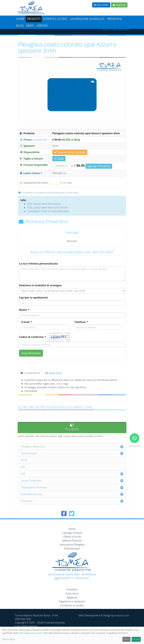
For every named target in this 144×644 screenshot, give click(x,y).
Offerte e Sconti (55, 19)
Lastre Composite (31, 481)
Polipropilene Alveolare (34, 487)
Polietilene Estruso (32, 494)
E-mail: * (27, 322)
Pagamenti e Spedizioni (72, 601)
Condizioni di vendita (72, 605)
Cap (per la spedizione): (34, 298)
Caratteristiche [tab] (30, 373)
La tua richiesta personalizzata (38, 264)
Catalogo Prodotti (72, 533)
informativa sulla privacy (31, 633)
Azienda (42, 25)
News (30, 25)
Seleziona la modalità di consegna (40, 285)
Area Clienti (101, 5)
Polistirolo (27, 501)
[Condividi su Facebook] (64, 514)
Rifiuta (126, 639)
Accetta (136, 639)
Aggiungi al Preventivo (99, 166)
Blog (20, 25)
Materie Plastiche (72, 541)
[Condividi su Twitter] (72, 514)
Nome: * (24, 310)
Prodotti (34, 19)
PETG (24, 460)
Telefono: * (81, 322)
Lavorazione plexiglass (87, 19)
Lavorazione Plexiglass (72, 545)
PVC (23, 474)
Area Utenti (72, 593)
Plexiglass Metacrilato (33, 447)
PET (23, 467)
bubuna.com (122, 615)
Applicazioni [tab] (54, 373)
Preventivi (114, 19)
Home (20, 19)
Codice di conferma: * (33, 337)
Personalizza (8, 639)
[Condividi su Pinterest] (79, 514)
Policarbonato (29, 453)
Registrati (119, 5)
